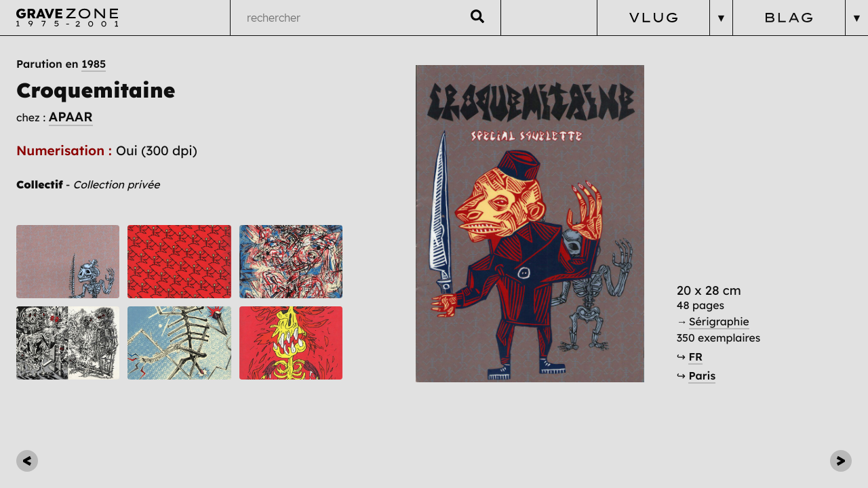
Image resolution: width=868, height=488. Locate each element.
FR (695, 357)
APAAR (71, 117)
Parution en (61, 64)
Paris (702, 375)
